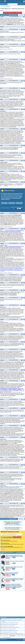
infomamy (2, 153)
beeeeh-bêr (2, 81)
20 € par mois (19, 203)
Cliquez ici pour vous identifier (12, 525)
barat (1, 88)
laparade (2, 305)
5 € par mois (4, 203)
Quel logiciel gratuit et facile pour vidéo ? (9, 632)
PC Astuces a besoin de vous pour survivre (12, 194)
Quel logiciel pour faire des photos (8, 626)
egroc (1, 503)
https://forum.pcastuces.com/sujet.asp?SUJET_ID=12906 (9, 268)
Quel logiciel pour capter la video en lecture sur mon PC (12, 634)
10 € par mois (12, 203)
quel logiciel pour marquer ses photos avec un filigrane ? (12, 619)
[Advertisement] (12, 604)
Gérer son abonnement (5, 208)
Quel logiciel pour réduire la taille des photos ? (10, 627)
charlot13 (2, 37)
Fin (15, 15)
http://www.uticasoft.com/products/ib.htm (11, 95)
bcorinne (2, 349)
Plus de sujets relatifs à (12, 635)
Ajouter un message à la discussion (12, 13)
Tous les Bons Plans (21, 553)
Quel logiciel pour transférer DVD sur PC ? (10, 631)
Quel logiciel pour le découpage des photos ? (10, 623)
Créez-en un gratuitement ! (12, 529)
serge (1, 426)
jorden (2, 416)
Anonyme (2, 472)
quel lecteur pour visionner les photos (9, 629)
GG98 (1, 29)
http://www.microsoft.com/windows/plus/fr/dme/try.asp (10, 478)
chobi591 (2, 17)
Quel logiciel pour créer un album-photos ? (10, 624)
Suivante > (21, 15)
